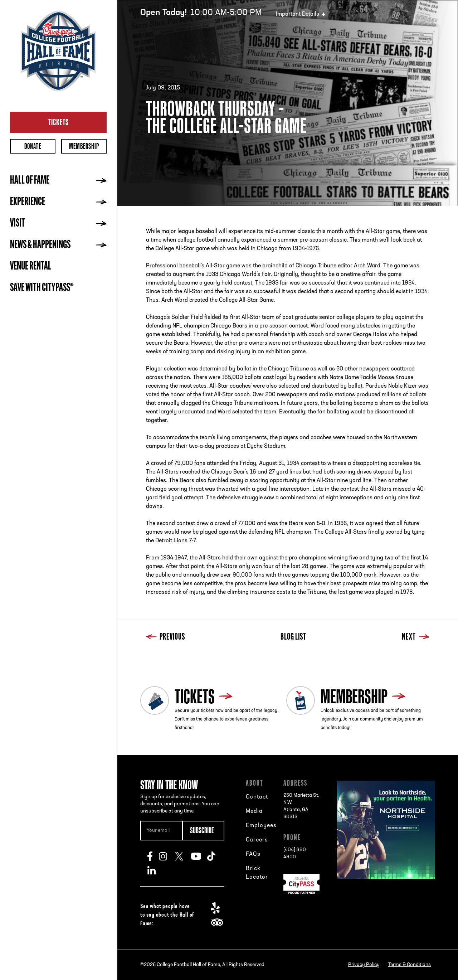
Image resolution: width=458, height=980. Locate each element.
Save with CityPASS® (42, 288)
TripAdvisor (219, 922)
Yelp (219, 908)
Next (416, 637)
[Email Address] (161, 831)
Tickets (59, 122)
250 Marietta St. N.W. (301, 807)
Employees (261, 826)
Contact (257, 797)
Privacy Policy (364, 965)
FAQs (253, 854)
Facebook (153, 856)
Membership (84, 146)
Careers (257, 840)
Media (254, 811)
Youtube (199, 856)
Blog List (293, 637)
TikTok (215, 856)
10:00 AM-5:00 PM (201, 13)
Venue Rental (31, 267)
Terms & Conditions (410, 965)
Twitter (183, 856)
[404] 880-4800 (296, 853)
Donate (33, 146)
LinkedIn (155, 870)
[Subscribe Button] (203, 831)
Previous (165, 637)
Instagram (167, 856)
